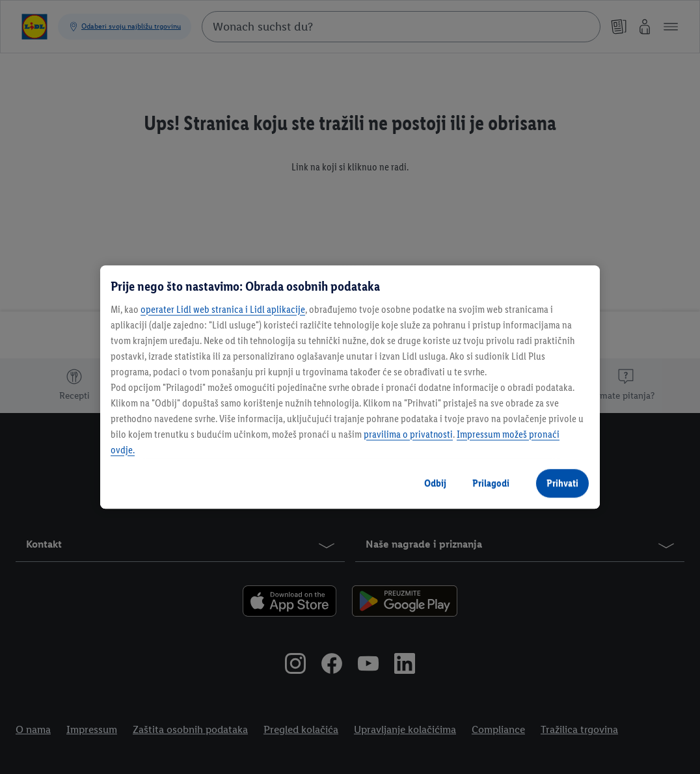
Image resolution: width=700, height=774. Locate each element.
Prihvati (562, 483)
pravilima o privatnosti (408, 434)
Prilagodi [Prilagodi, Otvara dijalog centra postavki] (491, 483)
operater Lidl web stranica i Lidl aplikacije (223, 309)
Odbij (435, 483)
